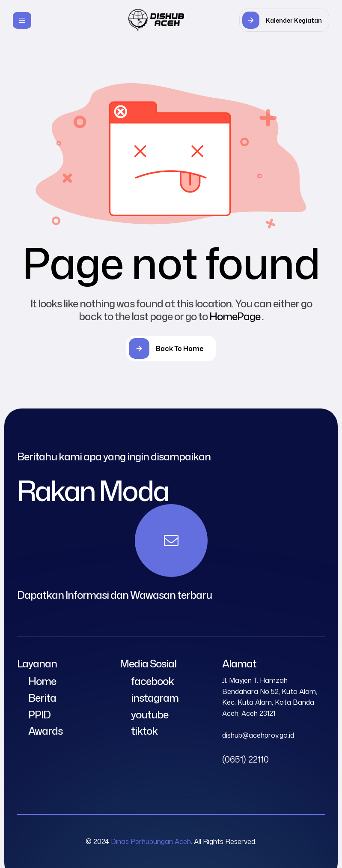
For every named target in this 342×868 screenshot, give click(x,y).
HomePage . (236, 316)
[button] (284, 20)
